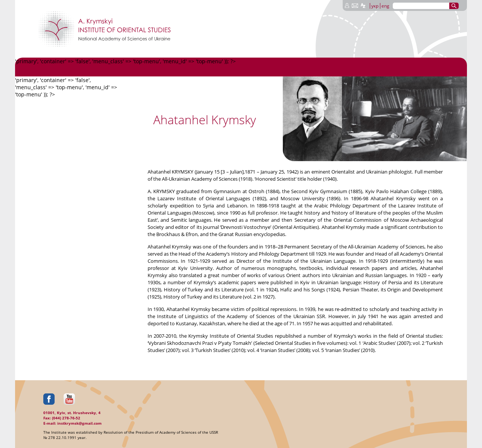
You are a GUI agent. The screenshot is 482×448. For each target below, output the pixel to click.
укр (375, 6)
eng (385, 6)
